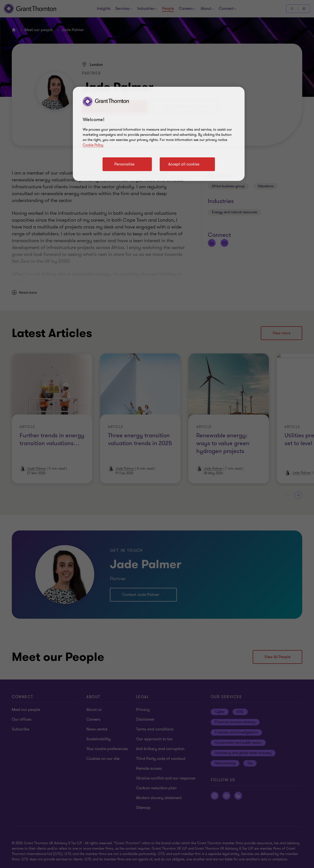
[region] (159, 134)
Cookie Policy (93, 145)
